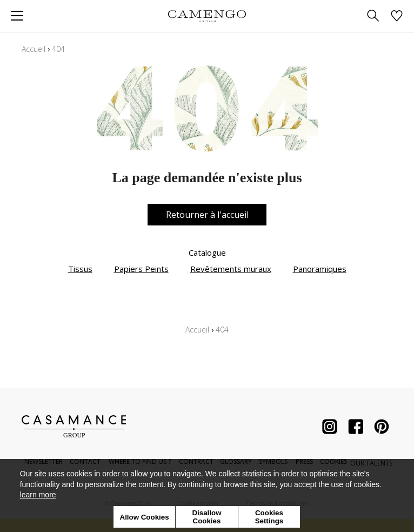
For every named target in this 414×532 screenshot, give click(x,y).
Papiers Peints (141, 269)
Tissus (80, 269)
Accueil (34, 49)
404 (58, 49)
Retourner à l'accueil (207, 215)
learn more (38, 495)
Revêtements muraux (231, 269)
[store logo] (207, 16)
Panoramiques (320, 269)
